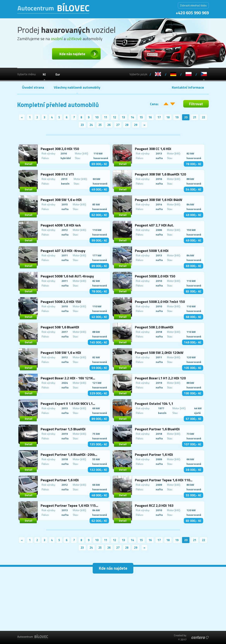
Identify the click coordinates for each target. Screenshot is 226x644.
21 (195, 117)
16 (150, 117)
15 (141, 117)
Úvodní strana (33, 87)
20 (186, 117)
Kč (44, 74)
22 (204, 117)
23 (82, 125)
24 (91, 125)
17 (159, 117)
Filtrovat (196, 104)
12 (115, 117)
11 (106, 117)
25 (100, 125)
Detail (29, 164)
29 (136, 125)
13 (123, 117)
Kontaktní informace (188, 87)
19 (177, 117)
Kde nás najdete (72, 54)
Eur (58, 74)
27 (118, 125)
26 (109, 125)
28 (127, 125)
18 (168, 117)
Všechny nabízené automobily (77, 87)
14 (132, 117)
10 (97, 117)
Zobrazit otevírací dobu (193, 5)
